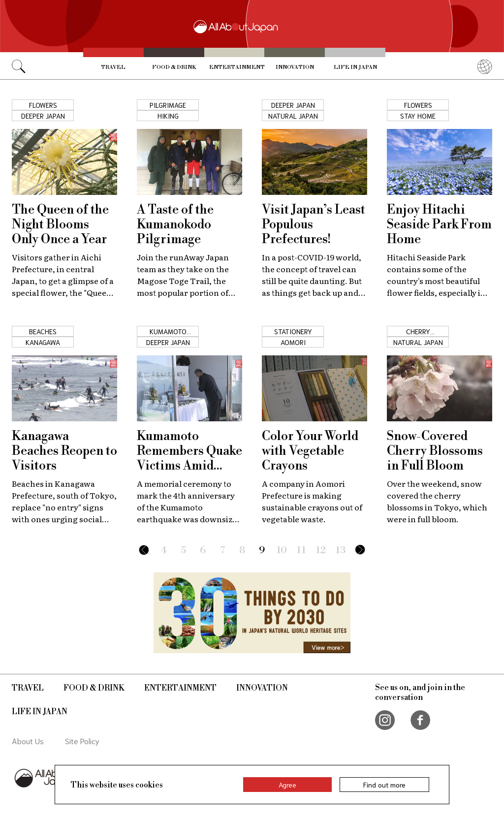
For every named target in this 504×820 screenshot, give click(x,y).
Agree (287, 785)
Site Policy (82, 741)
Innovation (295, 67)
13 (341, 551)
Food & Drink (174, 67)
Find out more (384, 785)
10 (282, 551)
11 (301, 551)
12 (321, 551)
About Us (28, 741)
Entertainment (237, 67)
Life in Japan (355, 67)
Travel (113, 67)
